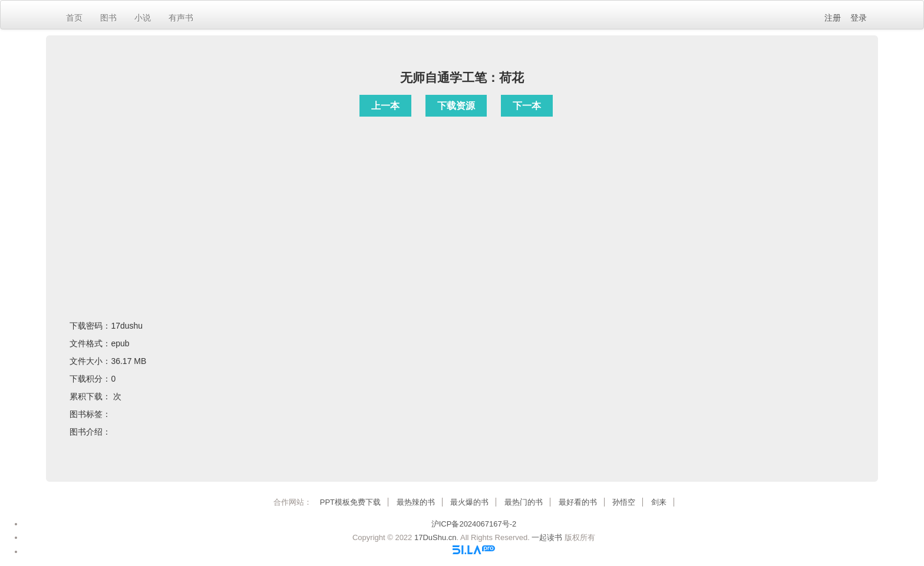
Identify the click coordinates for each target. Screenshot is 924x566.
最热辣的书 (416, 502)
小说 (143, 18)
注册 (833, 18)
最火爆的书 (469, 502)
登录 (859, 18)
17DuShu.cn (435, 537)
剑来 (659, 502)
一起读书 (547, 537)
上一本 (385, 106)
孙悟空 (624, 502)
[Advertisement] (462, 203)
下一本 (527, 106)
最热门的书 (524, 502)
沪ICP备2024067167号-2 (474, 524)
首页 (74, 18)
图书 (108, 18)
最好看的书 (578, 502)
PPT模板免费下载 (350, 502)
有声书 (181, 18)
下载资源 (456, 106)
